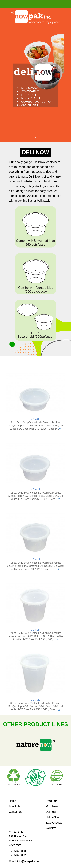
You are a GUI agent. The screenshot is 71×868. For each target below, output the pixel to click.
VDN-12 (35, 489)
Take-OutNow (54, 823)
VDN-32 (35, 700)
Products (52, 801)
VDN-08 (35, 419)
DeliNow (51, 812)
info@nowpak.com (28, 861)
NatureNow (52, 817)
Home (12, 801)
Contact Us (16, 812)
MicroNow (52, 806)
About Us (14, 806)
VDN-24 (35, 630)
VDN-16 (35, 560)
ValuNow (51, 828)
